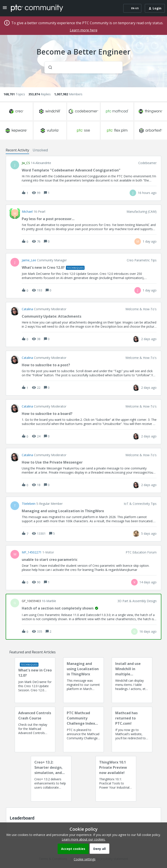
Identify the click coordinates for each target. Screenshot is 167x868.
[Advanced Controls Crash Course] (35, 729)
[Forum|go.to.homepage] (37, 8)
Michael (27, 212)
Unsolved (40, 150)
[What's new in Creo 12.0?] (35, 680)
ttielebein (29, 504)
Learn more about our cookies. (84, 839)
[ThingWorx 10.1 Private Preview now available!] (116, 779)
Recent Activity (17, 150)
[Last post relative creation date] (147, 193)
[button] (83, 859)
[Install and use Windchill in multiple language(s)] (132, 680)
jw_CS (26, 163)
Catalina (27, 309)
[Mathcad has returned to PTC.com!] (132, 729)
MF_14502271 (32, 552)
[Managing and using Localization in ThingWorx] (83, 680)
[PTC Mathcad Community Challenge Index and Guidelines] (83, 729)
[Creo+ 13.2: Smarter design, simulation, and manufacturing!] (51, 779)
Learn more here (84, 30)
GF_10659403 (31, 601)
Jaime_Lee (29, 260)
